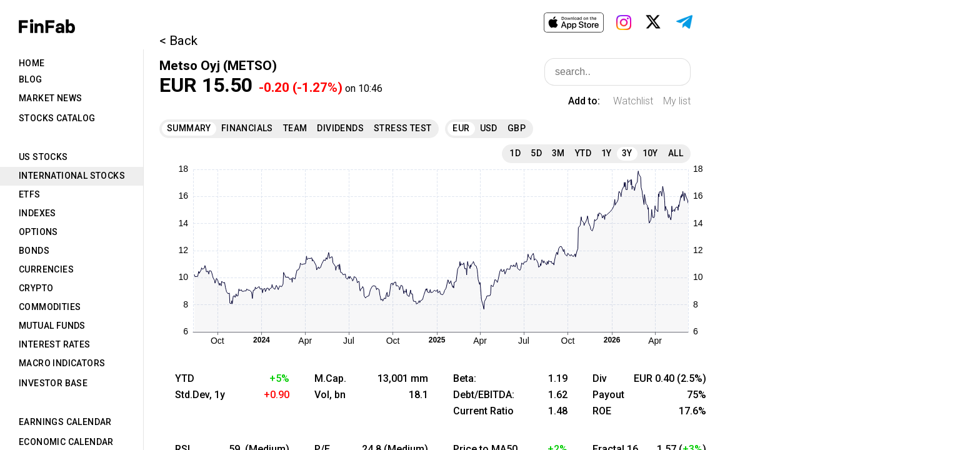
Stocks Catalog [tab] (57, 118)
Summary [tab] (189, 128)
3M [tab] (558, 153)
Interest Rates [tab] (55, 344)
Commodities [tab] (50, 307)
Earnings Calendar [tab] (65, 422)
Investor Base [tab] (53, 383)
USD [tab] (489, 128)
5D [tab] (536, 153)
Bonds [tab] (34, 251)
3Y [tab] (627, 153)
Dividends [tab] (340, 128)
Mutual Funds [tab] (52, 326)
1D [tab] (515, 153)
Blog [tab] (31, 79)
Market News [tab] (50, 98)
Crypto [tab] (36, 288)
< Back (178, 41)
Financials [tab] (247, 128)
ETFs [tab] (30, 194)
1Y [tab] (607, 153)
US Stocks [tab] (43, 157)
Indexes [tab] (37, 213)
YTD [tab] (583, 153)
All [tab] (676, 153)
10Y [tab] (650, 153)
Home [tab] (32, 63)
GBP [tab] (517, 128)
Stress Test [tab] (402, 128)
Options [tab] (38, 232)
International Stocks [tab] (72, 176)
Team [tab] (295, 128)
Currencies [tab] (46, 269)
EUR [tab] (461, 128)
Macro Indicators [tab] (62, 363)
